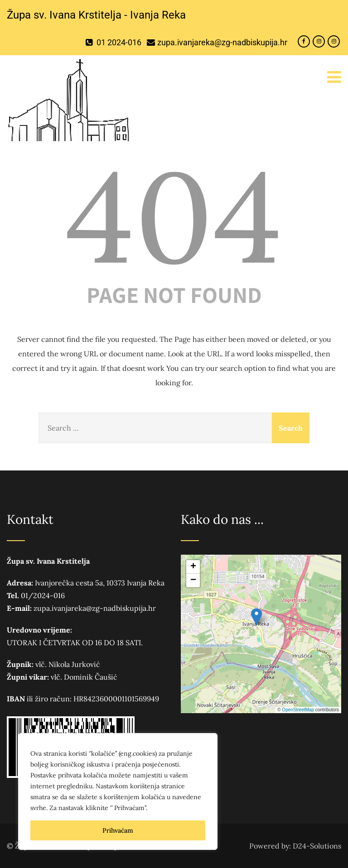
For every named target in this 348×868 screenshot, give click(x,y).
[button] (256, 617)
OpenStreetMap (298, 710)
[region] (118, 791)
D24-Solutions (317, 846)
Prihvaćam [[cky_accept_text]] (118, 830)
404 (174, 216)
